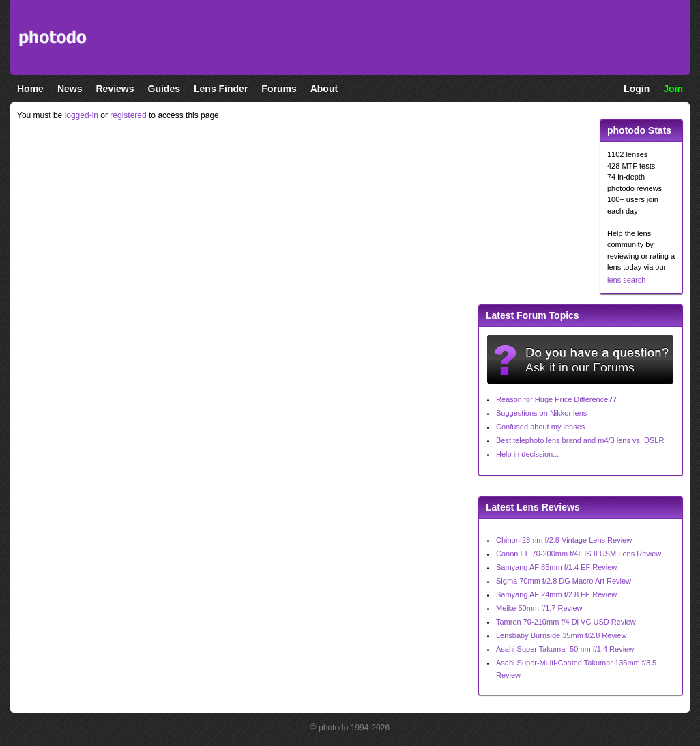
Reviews (115, 89)
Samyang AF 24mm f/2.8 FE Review (556, 594)
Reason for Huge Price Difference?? (556, 399)
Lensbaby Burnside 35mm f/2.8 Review (561, 635)
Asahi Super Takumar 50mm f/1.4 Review (565, 649)
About (324, 89)
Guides (164, 89)
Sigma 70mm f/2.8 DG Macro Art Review (564, 581)
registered (128, 115)
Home (30, 89)
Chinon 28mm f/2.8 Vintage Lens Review (564, 540)
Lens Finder (221, 89)
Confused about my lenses (540, 427)
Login (637, 89)
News (70, 89)
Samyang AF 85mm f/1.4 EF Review (556, 567)
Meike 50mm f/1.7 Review (539, 608)
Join (673, 89)
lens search (626, 280)
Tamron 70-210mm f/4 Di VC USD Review (566, 622)
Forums (279, 89)
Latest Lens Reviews (533, 507)
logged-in (82, 115)
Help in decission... (527, 454)
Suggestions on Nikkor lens (541, 413)
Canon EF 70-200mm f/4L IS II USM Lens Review (579, 554)
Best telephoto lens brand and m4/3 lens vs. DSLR (580, 440)
